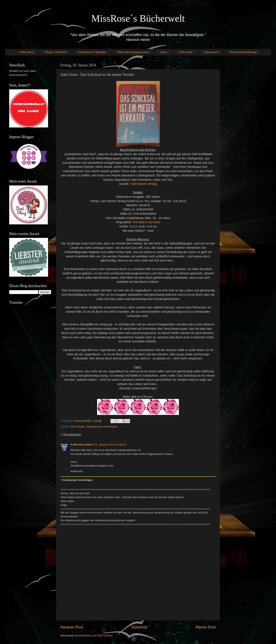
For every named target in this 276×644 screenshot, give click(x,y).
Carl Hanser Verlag (143, 184)
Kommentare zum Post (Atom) (94, 635)
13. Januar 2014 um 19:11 (110, 445)
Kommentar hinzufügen (77, 480)
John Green (77, 426)
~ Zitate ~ (164, 52)
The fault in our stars (146, 222)
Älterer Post (206, 627)
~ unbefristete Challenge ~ (92, 52)
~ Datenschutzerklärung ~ (243, 52)
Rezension (111, 426)
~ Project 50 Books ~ (56, 52)
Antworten (77, 471)
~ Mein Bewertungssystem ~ (133, 52)
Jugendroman (95, 426)
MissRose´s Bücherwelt (138, 18)
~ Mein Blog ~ (26, 52)
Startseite (139, 627)
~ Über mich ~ (186, 52)
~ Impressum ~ (211, 52)
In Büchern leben (82, 445)
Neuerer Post (72, 627)
